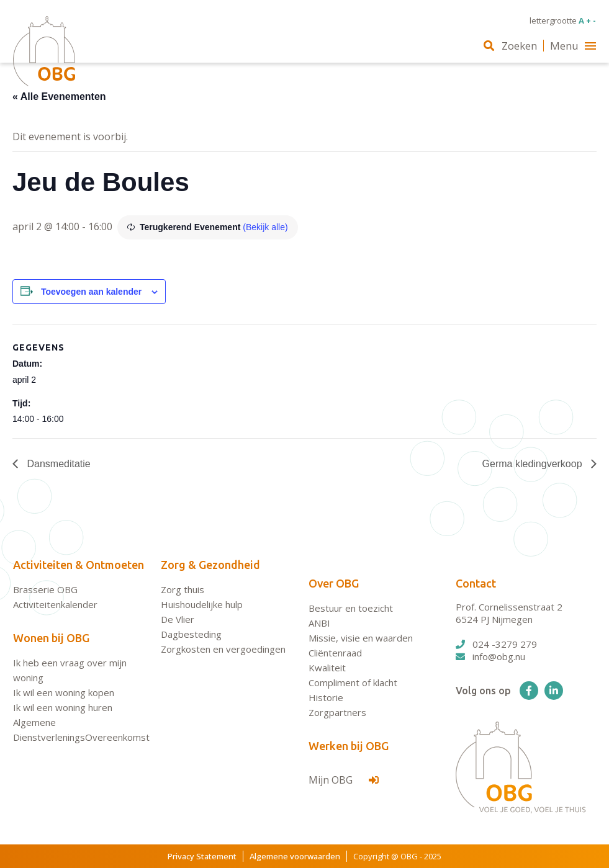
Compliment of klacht (353, 682)
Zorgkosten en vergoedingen (223, 649)
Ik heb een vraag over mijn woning (70, 670)
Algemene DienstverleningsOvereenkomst (81, 730)
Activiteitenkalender (55, 604)
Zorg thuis (183, 589)
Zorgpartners (337, 712)
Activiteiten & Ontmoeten (79, 565)
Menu (573, 46)
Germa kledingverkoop (534, 464)
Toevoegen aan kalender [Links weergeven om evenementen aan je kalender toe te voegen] (91, 292)
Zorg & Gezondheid (210, 565)
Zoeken (510, 46)
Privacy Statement (202, 856)
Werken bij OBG (349, 746)
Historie (326, 697)
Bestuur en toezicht (351, 608)
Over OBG (334, 583)
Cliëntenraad (335, 653)
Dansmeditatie (57, 464)
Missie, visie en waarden (361, 638)
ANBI (319, 623)
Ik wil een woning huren (63, 707)
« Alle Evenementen (59, 96)
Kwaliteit (327, 668)
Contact (476, 583)
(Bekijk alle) (265, 227)
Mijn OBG (344, 780)
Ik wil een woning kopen (64, 692)
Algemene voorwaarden (295, 856)
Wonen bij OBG (51, 638)
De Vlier (178, 619)
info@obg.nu (490, 656)
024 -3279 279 (496, 644)
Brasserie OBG (45, 589)
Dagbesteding (191, 634)
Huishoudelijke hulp (202, 604)
